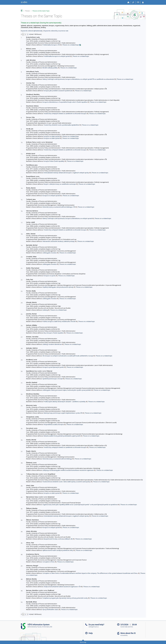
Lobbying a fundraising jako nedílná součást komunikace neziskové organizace (68, 470)
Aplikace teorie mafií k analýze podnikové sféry (58, 550)
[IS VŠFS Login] (143, 2)
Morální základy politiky (50, 68)
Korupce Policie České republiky (54, 161)
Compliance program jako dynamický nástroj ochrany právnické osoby (65, 598)
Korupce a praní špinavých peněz (53, 367)
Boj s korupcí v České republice (54, 333)
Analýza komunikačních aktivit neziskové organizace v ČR (62, 587)
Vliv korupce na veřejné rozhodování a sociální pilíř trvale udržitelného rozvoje (68, 356)
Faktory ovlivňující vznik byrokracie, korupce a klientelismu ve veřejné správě (67, 218)
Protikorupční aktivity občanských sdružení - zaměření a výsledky (65, 402)
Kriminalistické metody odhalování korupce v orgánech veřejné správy (66, 173)
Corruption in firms (48, 562)
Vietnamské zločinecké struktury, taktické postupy (59, 241)
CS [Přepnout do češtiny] (138, 2)
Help (91, 633)
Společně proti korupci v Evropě (53, 379)
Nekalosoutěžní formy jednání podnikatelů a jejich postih (62, 436)
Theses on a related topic (71, 45)
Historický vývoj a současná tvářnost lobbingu (57, 459)
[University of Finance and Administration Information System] (24, 2)
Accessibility (124, 635)
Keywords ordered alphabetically (32, 31)
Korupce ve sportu (50, 276)
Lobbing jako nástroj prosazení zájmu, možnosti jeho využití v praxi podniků (67, 390)
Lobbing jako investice (50, 253)
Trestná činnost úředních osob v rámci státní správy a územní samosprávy (66, 482)
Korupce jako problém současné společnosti (58, 91)
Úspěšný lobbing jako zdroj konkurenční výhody (58, 287)
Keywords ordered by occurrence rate (56, 31)
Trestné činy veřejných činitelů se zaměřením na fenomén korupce (65, 113)
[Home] (129, 2)
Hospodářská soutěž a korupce (54, 424)
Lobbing (45, 310)
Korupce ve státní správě (52, 136)
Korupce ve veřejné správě (51, 196)
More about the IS (128, 633)
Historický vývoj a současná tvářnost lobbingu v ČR (59, 207)
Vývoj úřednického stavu (50, 609)
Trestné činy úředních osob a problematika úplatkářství (61, 125)
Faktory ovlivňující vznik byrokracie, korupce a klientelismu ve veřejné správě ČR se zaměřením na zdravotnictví (78, 79)
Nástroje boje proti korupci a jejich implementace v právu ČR (63, 413)
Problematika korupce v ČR (51, 45)
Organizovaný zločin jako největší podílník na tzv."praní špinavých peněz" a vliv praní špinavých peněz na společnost (80, 505)
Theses (27, 11)
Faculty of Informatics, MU (45, 627)
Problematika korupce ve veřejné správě (57, 56)
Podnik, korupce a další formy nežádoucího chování (59, 321)
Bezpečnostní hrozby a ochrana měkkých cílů (58, 539)
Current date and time (127, 627)
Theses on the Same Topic (41, 11)
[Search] (133, 2)
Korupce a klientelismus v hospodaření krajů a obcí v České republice (65, 102)
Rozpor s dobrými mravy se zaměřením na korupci (60, 184)
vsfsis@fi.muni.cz (94, 627)
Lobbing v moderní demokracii (52, 344)
